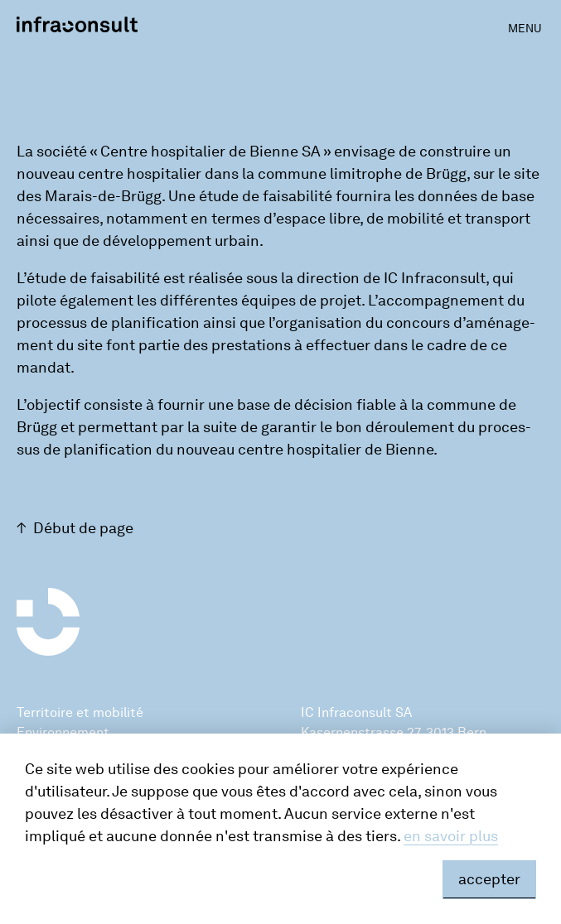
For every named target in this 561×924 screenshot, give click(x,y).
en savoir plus (451, 836)
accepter (489, 879)
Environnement (63, 732)
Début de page (83, 528)
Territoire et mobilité (80, 712)
